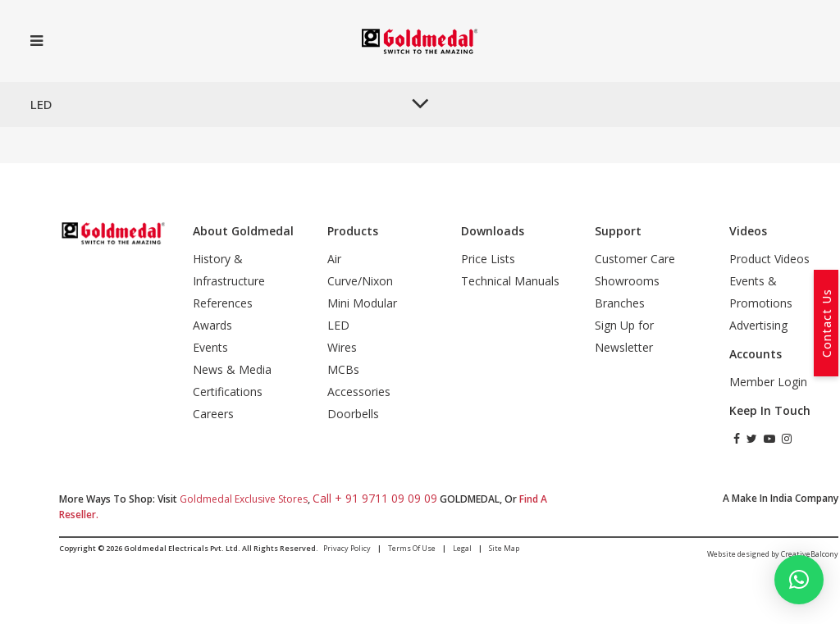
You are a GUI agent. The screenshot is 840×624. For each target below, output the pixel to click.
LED (338, 325)
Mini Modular (362, 303)
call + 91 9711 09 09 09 (375, 498)
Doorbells (353, 414)
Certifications (228, 392)
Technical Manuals (510, 281)
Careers (213, 414)
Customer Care (635, 259)
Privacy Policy (347, 548)
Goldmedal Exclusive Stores (244, 499)
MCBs (343, 369)
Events (210, 347)
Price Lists (488, 259)
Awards (212, 325)
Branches (620, 303)
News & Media (232, 369)
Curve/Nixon (360, 281)
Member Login (768, 382)
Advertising (758, 325)
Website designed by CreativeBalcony (773, 554)
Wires (342, 347)
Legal (462, 548)
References (223, 303)
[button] (799, 580)
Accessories (359, 392)
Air (334, 259)
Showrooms (627, 281)
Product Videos (769, 259)
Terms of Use (412, 548)
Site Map (504, 548)
